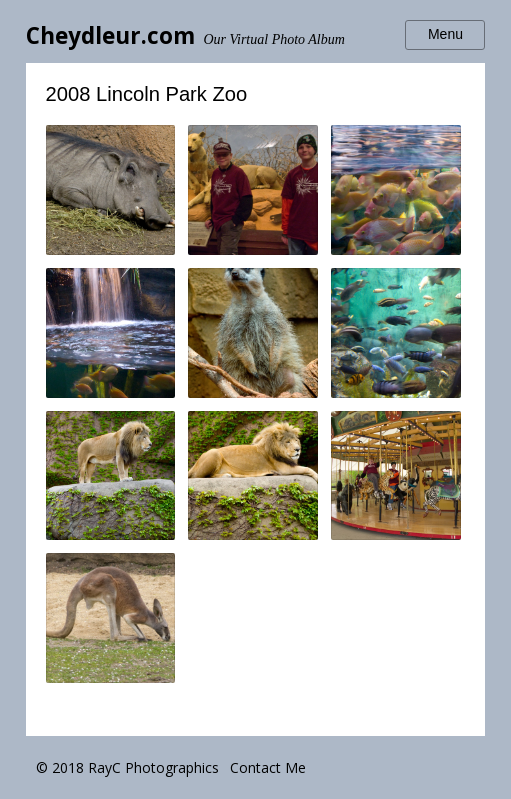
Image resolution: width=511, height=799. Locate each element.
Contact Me (268, 767)
